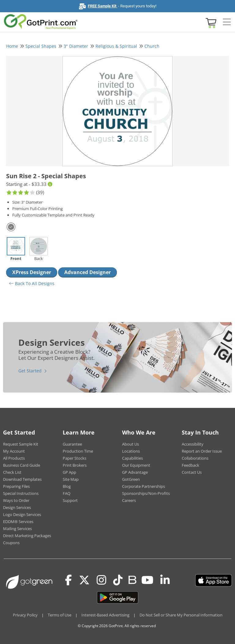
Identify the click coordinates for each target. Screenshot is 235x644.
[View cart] (210, 23)
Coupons (11, 543)
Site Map (71, 479)
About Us (131, 444)
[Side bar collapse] (227, 22)
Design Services (17, 507)
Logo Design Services (22, 514)
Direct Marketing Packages (27, 536)
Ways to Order (16, 500)
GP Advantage (135, 472)
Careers (129, 500)
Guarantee (72, 444)
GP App (69, 472)
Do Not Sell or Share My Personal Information (181, 615)
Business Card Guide (22, 465)
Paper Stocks (75, 458)
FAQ (67, 493)
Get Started (30, 371)
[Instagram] (101, 580)
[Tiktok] (118, 580)
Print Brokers (75, 465)
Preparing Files (16, 486)
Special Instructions (21, 493)
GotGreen (131, 479)
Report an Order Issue (202, 451)
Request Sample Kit (21, 444)
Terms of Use (60, 615)
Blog (67, 486)
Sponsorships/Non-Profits (146, 493)
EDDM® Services (18, 522)
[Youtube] (147, 580)
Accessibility (193, 444)
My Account (14, 451)
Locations (131, 451)
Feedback (190, 465)
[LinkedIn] (165, 580)
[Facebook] (69, 580)
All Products (14, 458)
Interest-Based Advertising (105, 615)
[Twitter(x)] (84, 580)
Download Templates (22, 479)
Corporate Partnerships (144, 486)
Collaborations (195, 458)
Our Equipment (136, 465)
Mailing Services (17, 529)
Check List (12, 472)
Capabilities (132, 458)
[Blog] (132, 579)
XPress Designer (32, 272)
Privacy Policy (25, 615)
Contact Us (192, 472)
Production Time (78, 451)
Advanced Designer (88, 272)
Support (70, 500)
